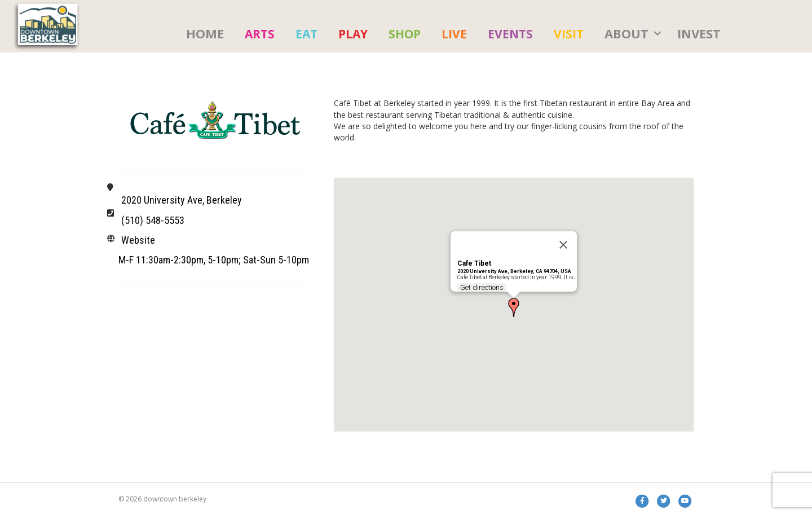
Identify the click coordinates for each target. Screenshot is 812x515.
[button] (657, 33)
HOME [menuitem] (205, 33)
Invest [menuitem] (699, 33)
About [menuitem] (626, 33)
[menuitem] (260, 33)
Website (138, 240)
